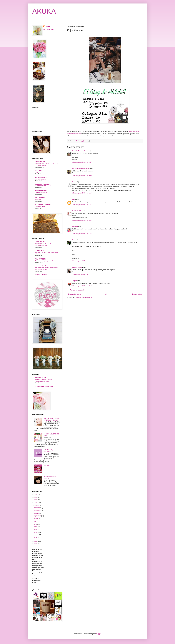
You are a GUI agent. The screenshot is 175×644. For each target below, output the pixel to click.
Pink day (46, 465)
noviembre (37, 511)
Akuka (48, 26)
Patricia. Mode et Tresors (81, 151)
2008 (36, 544)
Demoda (75, 226)
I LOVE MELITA (40, 242)
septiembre (38, 516)
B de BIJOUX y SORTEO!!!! (48, 451)
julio (35, 521)
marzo (36, 532)
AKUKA (44, 11)
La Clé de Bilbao (78, 211)
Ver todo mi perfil (49, 29)
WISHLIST (38, 200)
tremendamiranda (41, 266)
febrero (36, 535)
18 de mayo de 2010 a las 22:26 (82, 286)
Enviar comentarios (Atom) (84, 297)
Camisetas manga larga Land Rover (45, 261)
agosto (36, 519)
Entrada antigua (137, 294)
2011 (36, 503)
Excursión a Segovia (41, 193)
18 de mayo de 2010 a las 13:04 (82, 220)
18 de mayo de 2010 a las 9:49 (82, 176)
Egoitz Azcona (77, 267)
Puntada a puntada (41, 274)
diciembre (37, 508)
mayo (36, 527)
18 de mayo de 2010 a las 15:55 (82, 261)
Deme (74, 240)
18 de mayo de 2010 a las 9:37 (82, 162)
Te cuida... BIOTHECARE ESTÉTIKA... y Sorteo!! (51, 419)
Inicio (107, 294)
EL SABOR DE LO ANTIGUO (44, 386)
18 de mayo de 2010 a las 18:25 (82, 274)
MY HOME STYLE (41, 378)
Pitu (74, 199)
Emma (75, 182)
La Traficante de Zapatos (81, 168)
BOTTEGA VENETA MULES (43, 186)
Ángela (75, 281)
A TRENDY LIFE (40, 162)
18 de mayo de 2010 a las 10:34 (82, 193)
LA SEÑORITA (39, 251)
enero (36, 538)
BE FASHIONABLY (41, 191)
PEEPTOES (38, 170)
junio (36, 524)
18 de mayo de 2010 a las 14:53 (82, 234)
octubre (36, 513)
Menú (36, 172)
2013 (36, 497)
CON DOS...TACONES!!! (43, 184)
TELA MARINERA (41, 259)
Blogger (99, 634)
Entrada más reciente (74, 294)
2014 (36, 494)
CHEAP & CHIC (40, 198)
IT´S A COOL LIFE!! (41, 177)
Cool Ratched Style (40, 179)
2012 (36, 500)
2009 (36, 541)
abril (35, 530)
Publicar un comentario (77, 290)
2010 (36, 505)
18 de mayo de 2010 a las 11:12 (82, 205)
